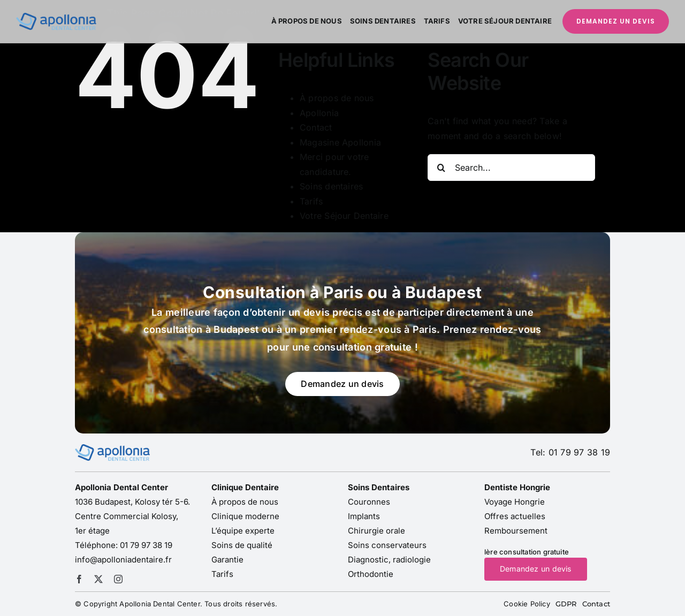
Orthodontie (371, 574)
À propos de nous (337, 98)
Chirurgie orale (376, 531)
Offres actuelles (515, 516)
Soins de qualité (242, 545)
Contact (316, 127)
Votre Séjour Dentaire (344, 216)
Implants (364, 516)
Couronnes (369, 502)
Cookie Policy (527, 604)
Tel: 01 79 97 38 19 (570, 452)
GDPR (566, 604)
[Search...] (511, 168)
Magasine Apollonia (340, 142)
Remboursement (516, 531)
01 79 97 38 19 (146, 545)
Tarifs (311, 201)
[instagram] (118, 579)
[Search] (441, 168)
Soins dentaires (332, 186)
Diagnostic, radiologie (389, 560)
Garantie (227, 560)
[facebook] (79, 579)
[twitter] (98, 579)
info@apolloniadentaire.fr (123, 560)
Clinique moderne (245, 516)
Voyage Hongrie (515, 502)
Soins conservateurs (387, 545)
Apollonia (319, 113)
